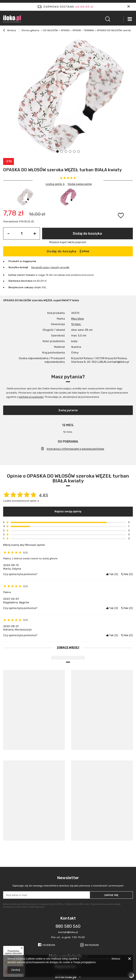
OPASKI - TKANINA (83, 30)
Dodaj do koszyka (87, 234)
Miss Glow (77, 319)
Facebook (49, 945)
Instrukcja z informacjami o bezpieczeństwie (75, 449)
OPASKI (65, 30)
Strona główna (30, 30)
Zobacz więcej (68, 647)
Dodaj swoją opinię (80, 184)
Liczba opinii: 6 (55, 184)
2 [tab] (62, 151)
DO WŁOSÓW (51, 30)
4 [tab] (70, 151)
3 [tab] (66, 151)
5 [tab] (74, 151)
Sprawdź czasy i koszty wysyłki (50, 267)
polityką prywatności (31, 397)
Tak (112, 574)
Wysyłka (14, 267)
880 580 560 (68, 926)
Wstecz (10, 31)
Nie (127, 574)
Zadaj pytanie (68, 410)
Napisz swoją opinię (68, 511)
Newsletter (68, 881)
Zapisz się (111, 895)
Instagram (92, 945)
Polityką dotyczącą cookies (95, 959)
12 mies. (76, 324)
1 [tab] (57, 151)
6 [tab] (79, 151)
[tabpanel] (68, 97)
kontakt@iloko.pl (68, 932)
